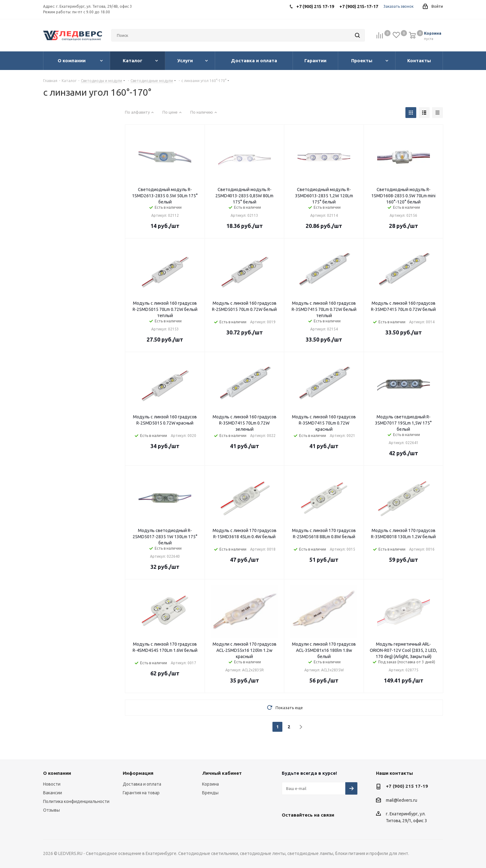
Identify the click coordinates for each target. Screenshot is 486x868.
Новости (52, 784)
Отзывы (51, 810)
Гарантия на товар (141, 793)
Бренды (210, 793)
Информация (138, 773)
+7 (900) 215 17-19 (407, 786)
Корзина (210, 784)
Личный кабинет (222, 773)
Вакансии (53, 793)
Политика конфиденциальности (76, 801)
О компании (57, 773)
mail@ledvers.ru (402, 800)
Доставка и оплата (142, 784)
